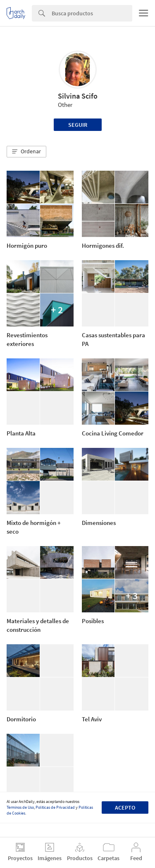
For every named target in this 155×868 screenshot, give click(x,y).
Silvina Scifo (78, 96)
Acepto (125, 808)
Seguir (78, 125)
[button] (26, 152)
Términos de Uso (20, 807)
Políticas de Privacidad (55, 807)
